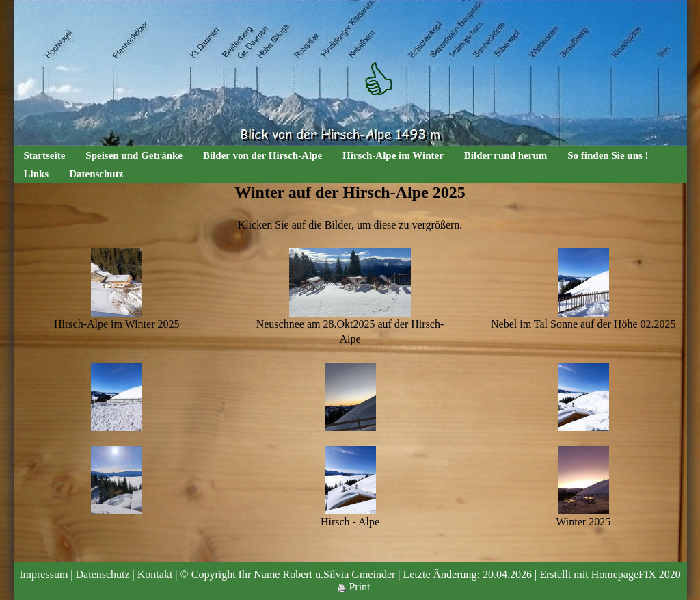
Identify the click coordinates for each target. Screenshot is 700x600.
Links (37, 174)
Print (354, 587)
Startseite (45, 155)
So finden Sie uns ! (608, 155)
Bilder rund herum (506, 155)
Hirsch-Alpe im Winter (393, 155)
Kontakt (155, 574)
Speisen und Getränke (134, 155)
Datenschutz (96, 174)
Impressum (43, 574)
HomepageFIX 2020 (636, 574)
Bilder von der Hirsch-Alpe (262, 155)
